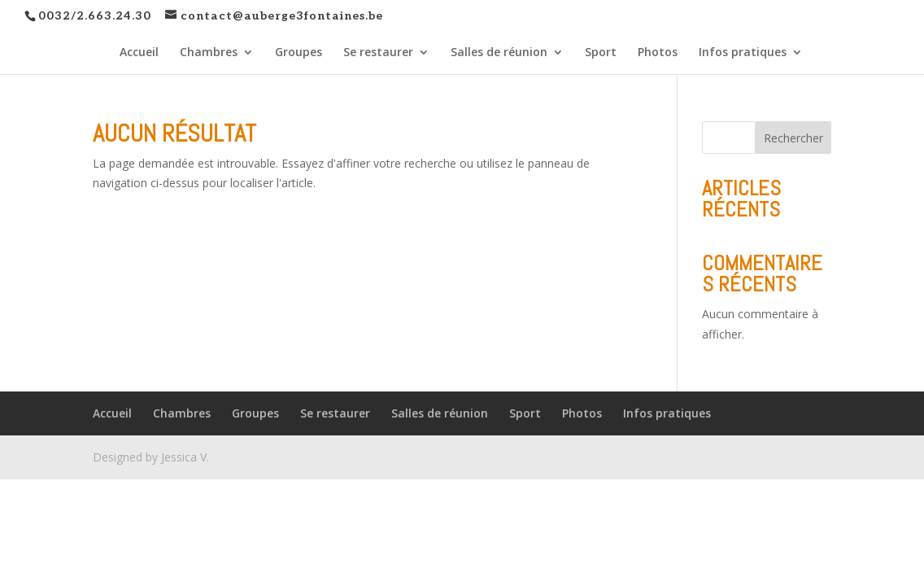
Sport (601, 53)
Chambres (209, 53)
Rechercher (793, 138)
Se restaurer (378, 53)
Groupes (299, 53)
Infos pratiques (743, 53)
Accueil (139, 53)
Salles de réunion (499, 53)
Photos (658, 53)
